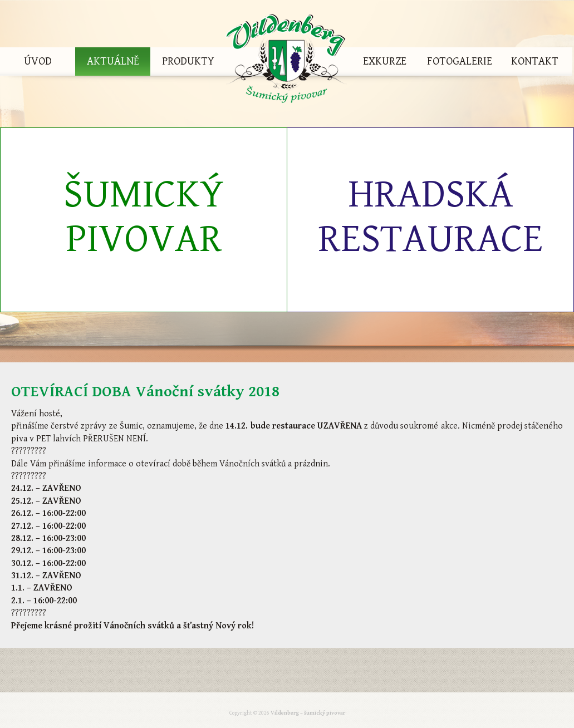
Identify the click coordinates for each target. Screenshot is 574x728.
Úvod (38, 62)
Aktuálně (113, 62)
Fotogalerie (460, 62)
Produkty (188, 62)
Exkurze (385, 62)
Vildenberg (286, 62)
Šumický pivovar (144, 217)
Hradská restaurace (430, 217)
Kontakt (535, 62)
